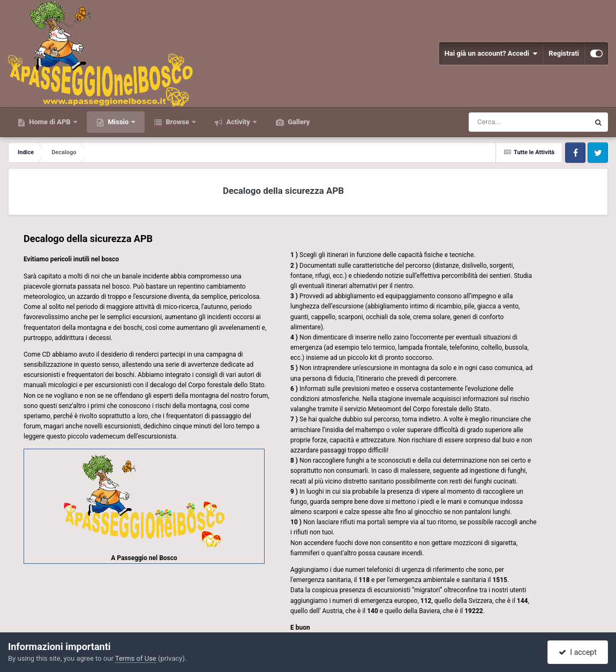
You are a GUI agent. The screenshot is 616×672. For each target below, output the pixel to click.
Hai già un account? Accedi (491, 54)
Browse (177, 122)
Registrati (564, 53)
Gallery (298, 122)
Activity (238, 122)
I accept (577, 652)
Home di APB (50, 122)
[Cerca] (506, 122)
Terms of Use (136, 658)
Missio (118, 122)
